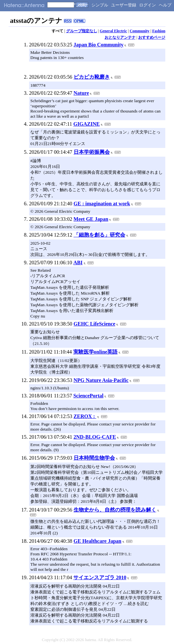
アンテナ (80, 5)
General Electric (113, 31)
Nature (81, 93)
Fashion (159, 31)
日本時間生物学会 (94, 458)
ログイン (148, 5)
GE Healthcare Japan (97, 541)
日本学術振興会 (92, 152)
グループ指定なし (82, 31)
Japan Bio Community (99, 45)
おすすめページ (152, 37)
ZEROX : (85, 416)
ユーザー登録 (124, 5)
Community (140, 31)
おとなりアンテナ (120, 37)
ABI (78, 263)
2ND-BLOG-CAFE (95, 437)
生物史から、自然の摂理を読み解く (115, 510)
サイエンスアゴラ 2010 (100, 577)
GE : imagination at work (102, 204)
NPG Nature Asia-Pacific (101, 380)
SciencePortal (88, 396)
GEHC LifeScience (94, 324)
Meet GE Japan (91, 219)
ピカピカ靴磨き (92, 77)
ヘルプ (165, 5)
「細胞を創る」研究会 (99, 235)
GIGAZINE (87, 124)
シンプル (100, 5)
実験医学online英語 (96, 352)
